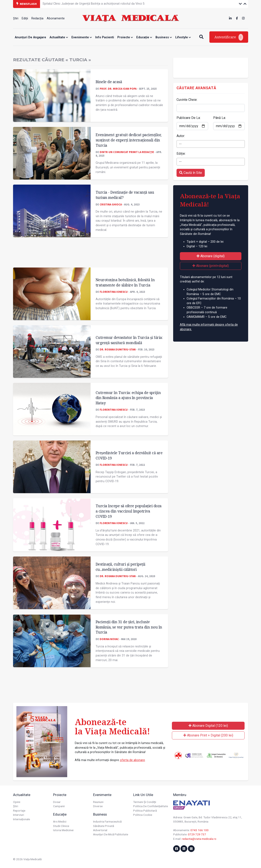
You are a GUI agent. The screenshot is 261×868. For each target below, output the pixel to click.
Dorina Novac (109, 639)
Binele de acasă (109, 82)
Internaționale (21, 819)
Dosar (57, 802)
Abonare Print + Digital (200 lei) (208, 735)
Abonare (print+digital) (211, 266)
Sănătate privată (104, 826)
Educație (144, 37)
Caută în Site (191, 173)
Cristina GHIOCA (111, 204)
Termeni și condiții (145, 802)
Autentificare (229, 37)
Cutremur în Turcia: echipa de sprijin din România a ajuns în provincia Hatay (128, 398)
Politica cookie (143, 815)
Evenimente (82, 37)
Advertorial (100, 830)
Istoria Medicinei (63, 830)
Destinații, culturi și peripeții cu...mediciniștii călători (120, 567)
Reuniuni (98, 802)
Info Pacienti (105, 37)
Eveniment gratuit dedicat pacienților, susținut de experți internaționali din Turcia (129, 140)
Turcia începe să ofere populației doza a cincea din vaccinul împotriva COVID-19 (129, 511)
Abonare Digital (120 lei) (208, 726)
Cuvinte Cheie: (187, 100)
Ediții (25, 18)
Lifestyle (183, 37)
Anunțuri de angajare (30, 37)
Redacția (37, 18)
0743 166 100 (199, 830)
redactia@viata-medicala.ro (199, 839)
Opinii (17, 802)
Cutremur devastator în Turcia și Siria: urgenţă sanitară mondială (129, 340)
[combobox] (211, 144)
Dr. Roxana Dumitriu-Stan (118, 349)
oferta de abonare (132, 760)
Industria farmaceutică (107, 821)
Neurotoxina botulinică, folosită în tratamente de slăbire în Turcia (125, 282)
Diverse (98, 806)
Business (164, 37)
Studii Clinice (61, 826)
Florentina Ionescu (114, 292)
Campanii (59, 806)
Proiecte (125, 37)
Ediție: (181, 154)
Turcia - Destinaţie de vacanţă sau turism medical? (125, 195)
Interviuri (19, 815)
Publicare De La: (189, 118)
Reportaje (19, 811)
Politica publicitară (145, 811)
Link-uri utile (143, 795)
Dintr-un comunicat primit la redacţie (127, 152)
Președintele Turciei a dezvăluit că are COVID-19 (129, 455)
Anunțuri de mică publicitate (111, 834)
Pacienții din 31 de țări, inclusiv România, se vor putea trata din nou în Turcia (129, 627)
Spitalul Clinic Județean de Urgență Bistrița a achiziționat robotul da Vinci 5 (94, 4)
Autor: (181, 136)
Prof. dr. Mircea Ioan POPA (118, 89)
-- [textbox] (180, 144)
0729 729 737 (197, 834)
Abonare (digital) (211, 256)
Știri (16, 18)
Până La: (220, 118)
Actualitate (59, 37)
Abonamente (56, 18)
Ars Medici (60, 821)
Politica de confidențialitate (151, 806)
